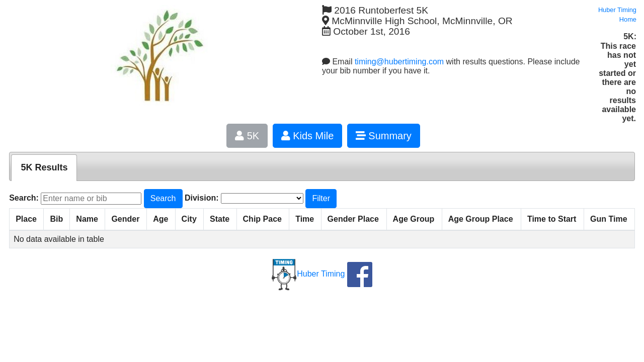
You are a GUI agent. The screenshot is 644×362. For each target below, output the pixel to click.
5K (247, 136)
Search (163, 198)
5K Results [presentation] (44, 167)
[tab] (44, 168)
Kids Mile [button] (308, 136)
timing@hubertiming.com (399, 62)
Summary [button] (384, 136)
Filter (321, 198)
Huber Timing (308, 274)
